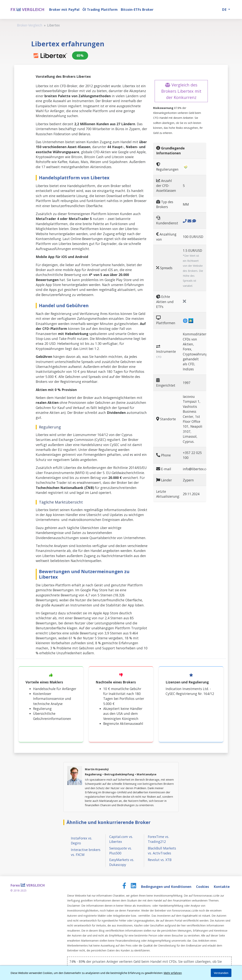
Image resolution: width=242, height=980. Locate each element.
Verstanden (221, 973)
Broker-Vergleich (30, 25)
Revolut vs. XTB (160, 860)
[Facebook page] (125, 887)
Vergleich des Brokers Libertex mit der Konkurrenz (181, 91)
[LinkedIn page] (134, 887)
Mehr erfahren (173, 973)
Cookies (203, 887)
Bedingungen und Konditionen (167, 887)
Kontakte (222, 887)
